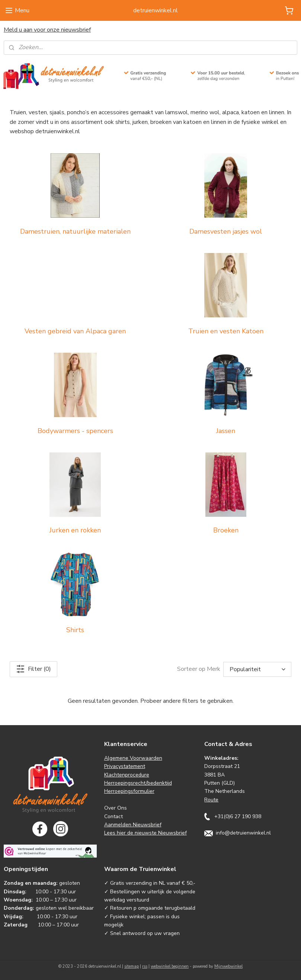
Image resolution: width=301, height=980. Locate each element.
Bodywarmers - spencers (75, 430)
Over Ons (116, 808)
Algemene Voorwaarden (133, 758)
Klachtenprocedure (127, 775)
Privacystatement (125, 766)
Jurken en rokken (75, 530)
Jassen (226, 430)
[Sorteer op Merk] (257, 669)
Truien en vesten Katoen (226, 331)
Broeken (226, 530)
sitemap (132, 966)
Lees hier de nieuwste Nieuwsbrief (145, 833)
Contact (113, 816)
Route (211, 800)
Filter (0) (33, 669)
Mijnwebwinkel (228, 966)
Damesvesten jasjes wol (226, 231)
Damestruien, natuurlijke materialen (75, 231)
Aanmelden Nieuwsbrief (133, 825)
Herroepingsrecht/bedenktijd (138, 783)
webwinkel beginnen (170, 966)
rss (145, 966)
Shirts (75, 630)
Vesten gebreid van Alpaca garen (75, 331)
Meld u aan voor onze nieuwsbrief (47, 30)
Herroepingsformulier (129, 791)
